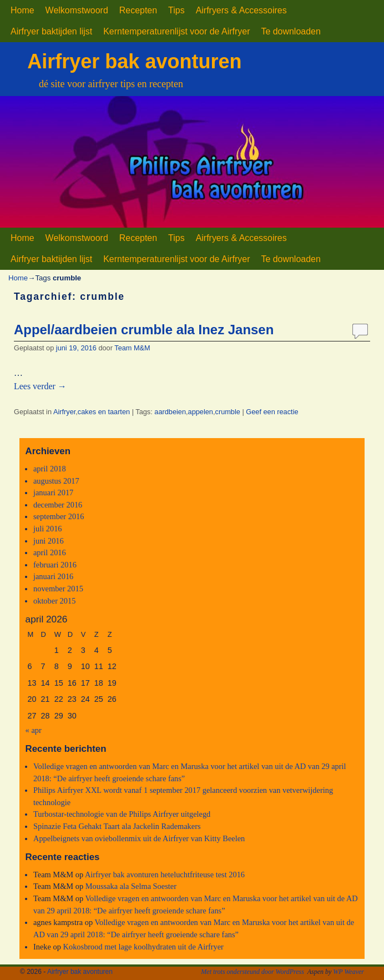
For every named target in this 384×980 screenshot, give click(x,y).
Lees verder (40, 386)
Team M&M (132, 348)
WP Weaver (348, 972)
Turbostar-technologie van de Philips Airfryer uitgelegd (122, 814)
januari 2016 (53, 576)
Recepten (138, 10)
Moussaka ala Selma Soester (131, 886)
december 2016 (58, 505)
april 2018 (50, 469)
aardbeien (170, 412)
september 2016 (59, 516)
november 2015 (58, 589)
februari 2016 (55, 565)
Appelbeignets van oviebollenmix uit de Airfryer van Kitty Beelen (139, 838)
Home (22, 10)
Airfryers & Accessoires (241, 10)
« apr (34, 730)
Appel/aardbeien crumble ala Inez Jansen (144, 330)
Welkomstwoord (77, 10)
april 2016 (50, 552)
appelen (201, 412)
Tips (176, 10)
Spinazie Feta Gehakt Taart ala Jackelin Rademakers (117, 826)
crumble (228, 412)
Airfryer (64, 412)
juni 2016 (49, 541)
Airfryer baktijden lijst (51, 31)
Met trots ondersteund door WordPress (252, 972)
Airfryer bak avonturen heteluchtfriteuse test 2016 (165, 875)
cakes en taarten (104, 412)
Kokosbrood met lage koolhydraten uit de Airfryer (143, 947)
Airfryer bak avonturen (134, 61)
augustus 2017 (56, 481)
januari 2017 (53, 492)
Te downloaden (290, 31)
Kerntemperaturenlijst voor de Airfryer (176, 31)
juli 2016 (48, 529)
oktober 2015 (54, 601)
